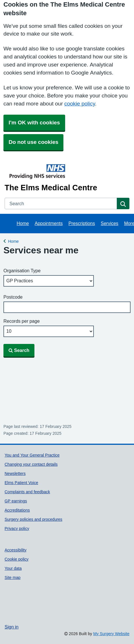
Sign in (11, 627)
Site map (12, 578)
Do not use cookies (33, 142)
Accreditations (17, 510)
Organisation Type (22, 271)
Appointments (49, 223)
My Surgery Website (111, 634)
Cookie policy (16, 559)
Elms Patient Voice (21, 483)
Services (109, 223)
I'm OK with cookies (34, 123)
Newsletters (15, 473)
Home (23, 223)
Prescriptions (82, 223)
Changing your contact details (31, 464)
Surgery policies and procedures (33, 519)
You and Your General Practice (32, 455)
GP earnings (16, 501)
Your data (13, 568)
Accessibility (15, 550)
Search (19, 350)
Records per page (22, 321)
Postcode (13, 297)
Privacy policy (17, 528)
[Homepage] (66, 177)
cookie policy (80, 104)
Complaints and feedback (27, 492)
